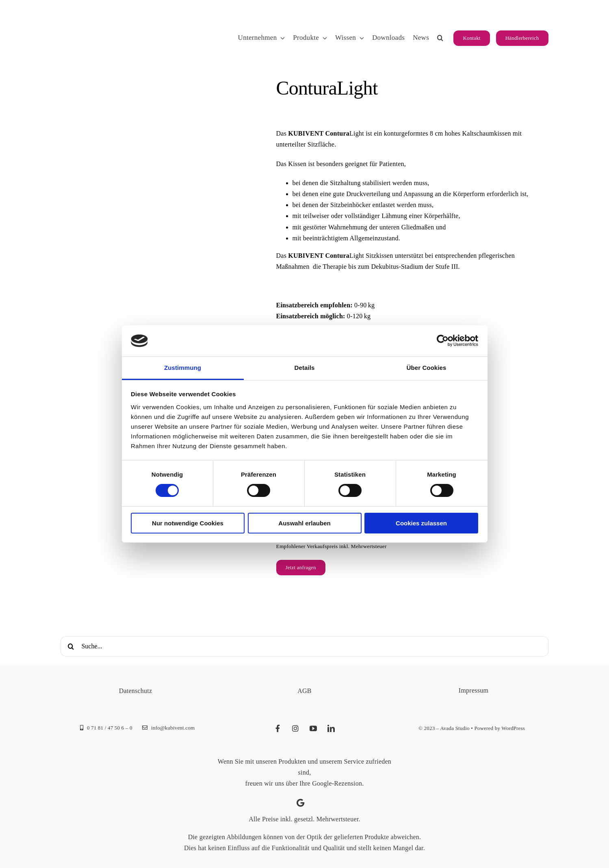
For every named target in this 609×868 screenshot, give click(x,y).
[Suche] (71, 646)
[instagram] (296, 728)
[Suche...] (304, 646)
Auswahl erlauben (304, 523)
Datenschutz (136, 691)
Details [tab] (305, 368)
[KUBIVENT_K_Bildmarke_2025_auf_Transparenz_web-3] (117, 13)
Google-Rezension (337, 783)
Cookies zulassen (421, 523)
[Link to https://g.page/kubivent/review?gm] (300, 803)
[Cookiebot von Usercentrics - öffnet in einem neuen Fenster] (443, 341)
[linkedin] (332, 728)
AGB (304, 691)
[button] (440, 38)
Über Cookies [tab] (427, 368)
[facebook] (278, 728)
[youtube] (314, 728)
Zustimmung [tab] (183, 368)
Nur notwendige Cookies (188, 523)
